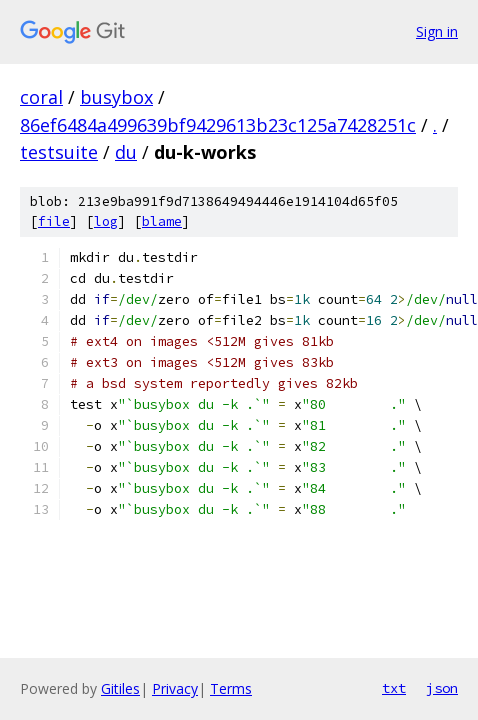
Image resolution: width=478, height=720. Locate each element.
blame (162, 221)
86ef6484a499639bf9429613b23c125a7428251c (218, 125)
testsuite (59, 152)
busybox (116, 97)
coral (41, 97)
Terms (231, 688)
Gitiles (120, 688)
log (106, 221)
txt (394, 688)
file (54, 221)
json (442, 688)
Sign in (437, 31)
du (126, 152)
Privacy (175, 688)
